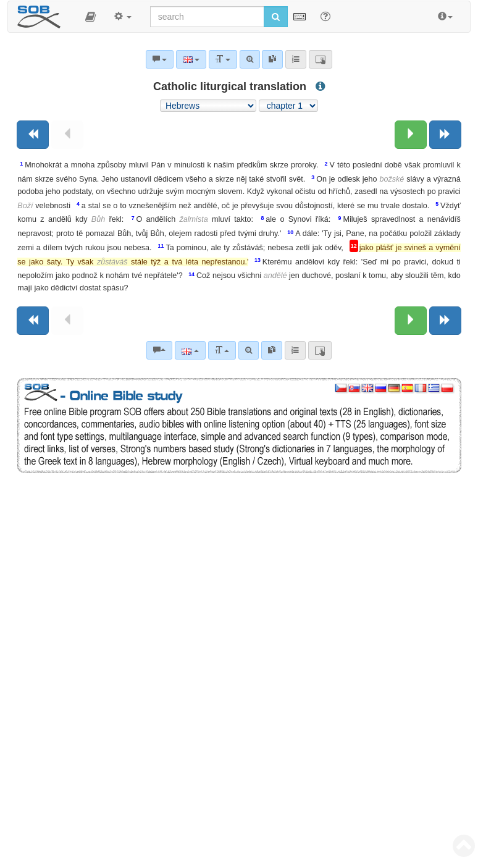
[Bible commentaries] (159, 350)
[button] (90, 17)
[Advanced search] (249, 350)
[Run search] (276, 17)
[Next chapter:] (411, 135)
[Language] (190, 350)
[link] (272, 350)
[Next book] (445, 135)
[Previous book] (33, 135)
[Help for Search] (325, 16)
